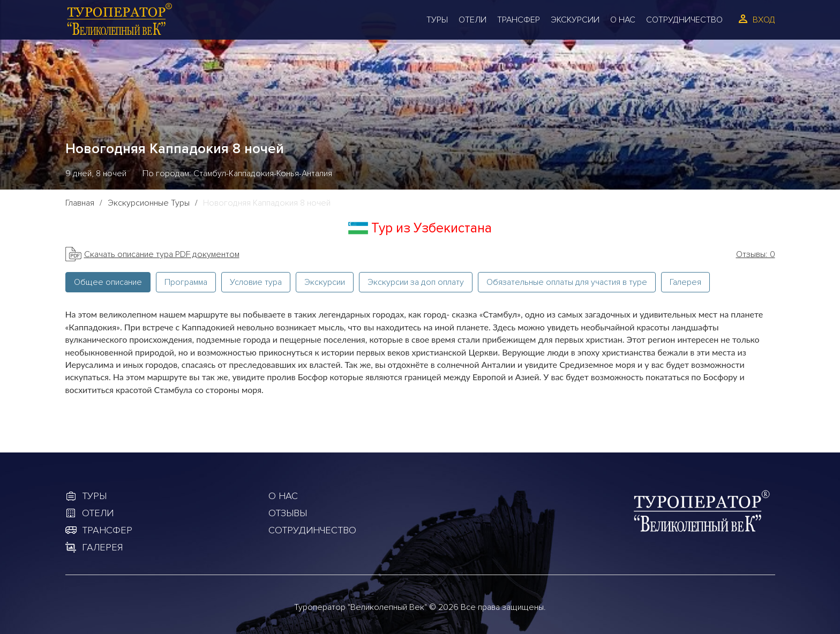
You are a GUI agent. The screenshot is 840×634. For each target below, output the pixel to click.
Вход (764, 20)
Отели (472, 20)
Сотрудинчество (312, 530)
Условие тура (256, 282)
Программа (186, 282)
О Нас (623, 20)
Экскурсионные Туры (149, 203)
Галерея (685, 282)
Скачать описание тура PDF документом (162, 254)
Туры (437, 20)
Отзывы (288, 513)
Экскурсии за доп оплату (416, 282)
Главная (80, 203)
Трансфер (519, 20)
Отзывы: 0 (756, 254)
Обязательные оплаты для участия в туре (567, 282)
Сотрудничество (684, 20)
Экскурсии (575, 20)
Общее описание (108, 282)
